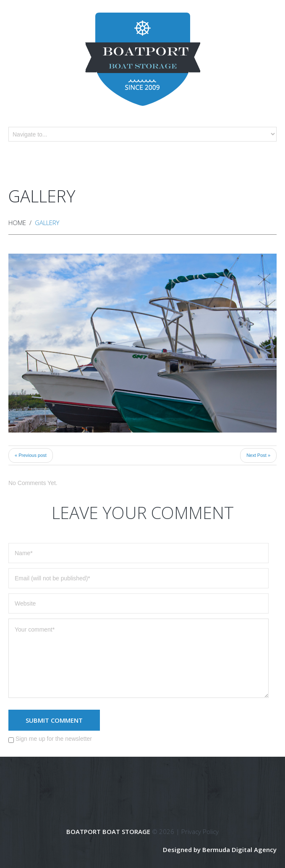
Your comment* (139, 658)
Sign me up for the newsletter (50, 739)
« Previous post (31, 455)
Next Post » (258, 455)
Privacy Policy (200, 831)
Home (17, 223)
